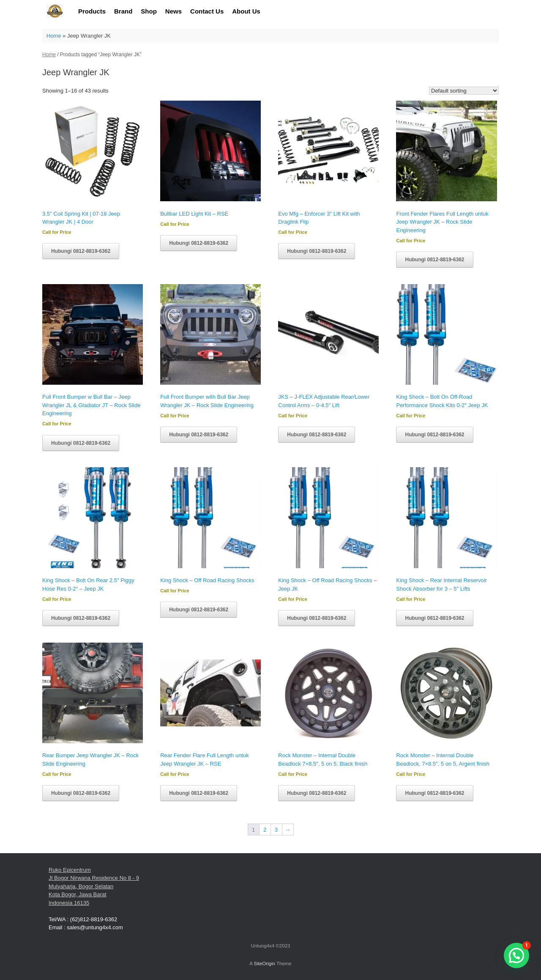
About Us (246, 11)
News (174, 11)
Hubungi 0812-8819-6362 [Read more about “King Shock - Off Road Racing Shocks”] (199, 610)
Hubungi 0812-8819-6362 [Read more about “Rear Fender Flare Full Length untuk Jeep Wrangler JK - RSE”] (199, 793)
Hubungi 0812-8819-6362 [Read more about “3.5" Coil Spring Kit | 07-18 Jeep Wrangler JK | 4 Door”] (81, 251)
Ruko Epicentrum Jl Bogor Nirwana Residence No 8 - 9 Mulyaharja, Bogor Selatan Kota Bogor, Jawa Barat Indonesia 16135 (94, 886)
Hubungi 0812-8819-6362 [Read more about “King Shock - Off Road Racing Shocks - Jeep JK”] (317, 618)
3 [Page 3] (276, 830)
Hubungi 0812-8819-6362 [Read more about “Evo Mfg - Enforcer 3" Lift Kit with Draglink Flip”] (317, 251)
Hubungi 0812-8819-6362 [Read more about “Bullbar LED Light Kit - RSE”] (199, 243)
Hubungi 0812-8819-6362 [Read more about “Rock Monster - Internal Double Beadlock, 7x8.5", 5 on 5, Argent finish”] (434, 793)
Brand (123, 11)
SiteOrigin (264, 964)
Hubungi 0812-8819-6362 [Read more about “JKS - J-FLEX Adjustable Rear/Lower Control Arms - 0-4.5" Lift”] (317, 435)
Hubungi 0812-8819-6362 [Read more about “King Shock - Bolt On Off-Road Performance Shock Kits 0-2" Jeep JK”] (434, 435)
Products (92, 11)
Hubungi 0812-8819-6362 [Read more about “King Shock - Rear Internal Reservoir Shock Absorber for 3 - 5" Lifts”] (434, 618)
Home (54, 36)
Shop (149, 11)
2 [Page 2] (265, 830)
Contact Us (207, 11)
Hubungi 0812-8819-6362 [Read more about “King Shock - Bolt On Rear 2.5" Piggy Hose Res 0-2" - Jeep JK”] (81, 618)
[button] (516, 955)
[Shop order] (464, 91)
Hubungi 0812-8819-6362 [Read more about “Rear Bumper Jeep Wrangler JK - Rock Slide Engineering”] (81, 793)
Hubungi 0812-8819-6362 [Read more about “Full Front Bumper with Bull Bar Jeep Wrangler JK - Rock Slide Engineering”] (199, 435)
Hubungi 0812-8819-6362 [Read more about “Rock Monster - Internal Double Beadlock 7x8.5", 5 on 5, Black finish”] (317, 793)
